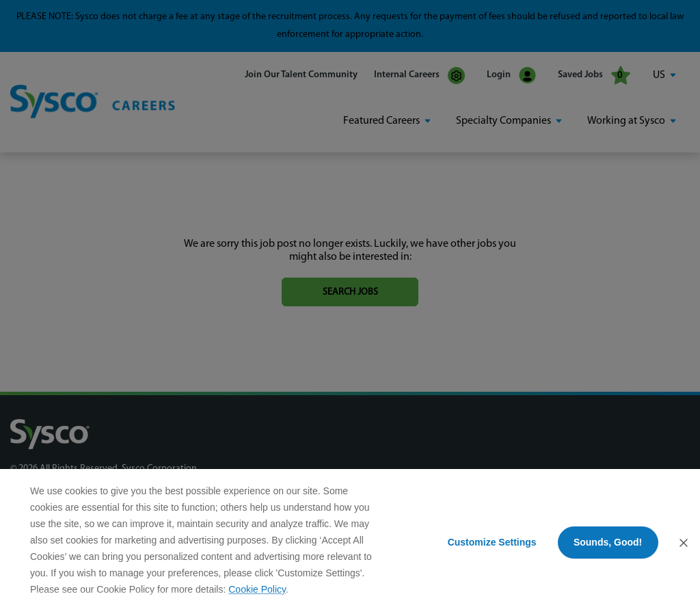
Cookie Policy (257, 589)
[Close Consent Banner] (684, 543)
